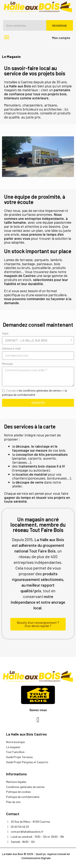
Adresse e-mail (11, 348)
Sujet (5, 333)
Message (7, 364)
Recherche (60, 25)
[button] (38, 157)
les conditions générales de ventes (40, 390)
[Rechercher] (38, 25)
